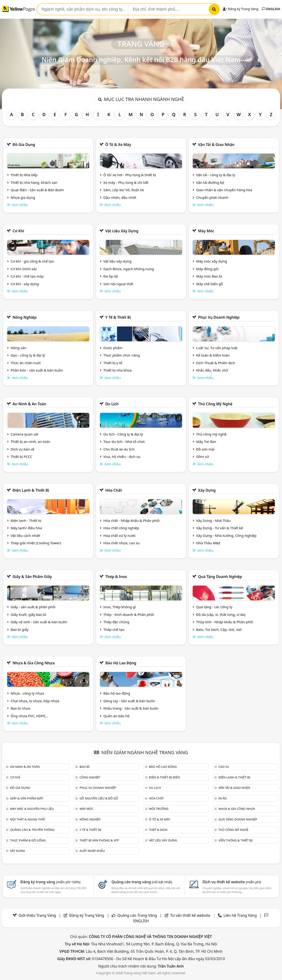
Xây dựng (207, 490)
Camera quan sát (25, 434)
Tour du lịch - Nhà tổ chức (124, 442)
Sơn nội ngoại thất (118, 284)
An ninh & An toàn (29, 404)
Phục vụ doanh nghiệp (219, 317)
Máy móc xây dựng (212, 261)
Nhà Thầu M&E (208, 543)
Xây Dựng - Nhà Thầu (213, 520)
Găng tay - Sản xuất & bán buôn (129, 701)
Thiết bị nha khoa (118, 370)
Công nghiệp (90, 777)
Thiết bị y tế (113, 363)
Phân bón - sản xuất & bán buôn (37, 370)
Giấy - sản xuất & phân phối (33, 607)
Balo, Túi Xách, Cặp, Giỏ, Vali (219, 629)
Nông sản (19, 348)
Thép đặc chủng (116, 622)
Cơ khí (18, 231)
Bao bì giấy (20, 629)
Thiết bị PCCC (21, 457)
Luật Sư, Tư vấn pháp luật (217, 348)
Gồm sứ (203, 457)
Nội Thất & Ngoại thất (28, 819)
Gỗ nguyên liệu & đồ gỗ (99, 798)
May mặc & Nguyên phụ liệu (32, 809)
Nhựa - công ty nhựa (27, 693)
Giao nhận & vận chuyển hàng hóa (224, 190)
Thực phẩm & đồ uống (28, 840)
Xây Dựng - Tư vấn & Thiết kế (220, 528)
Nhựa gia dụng (23, 197)
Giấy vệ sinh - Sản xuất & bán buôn (39, 622)
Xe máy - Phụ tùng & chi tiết (126, 182)
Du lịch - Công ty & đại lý (123, 434)
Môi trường (159, 809)
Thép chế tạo (114, 629)
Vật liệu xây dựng (122, 231)
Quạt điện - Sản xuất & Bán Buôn (37, 190)
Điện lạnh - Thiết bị (26, 520)
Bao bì (85, 767)
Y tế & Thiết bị (118, 317)
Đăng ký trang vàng (50, 882)
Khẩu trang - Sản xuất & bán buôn (131, 708)
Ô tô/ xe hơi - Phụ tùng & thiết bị (130, 175)
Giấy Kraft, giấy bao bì (28, 614)
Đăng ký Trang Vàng (240, 9)
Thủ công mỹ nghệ (215, 404)
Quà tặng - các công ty (214, 607)
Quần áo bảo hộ (116, 716)
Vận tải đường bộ (210, 182)
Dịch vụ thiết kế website (232, 882)
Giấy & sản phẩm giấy (32, 577)
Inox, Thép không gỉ (120, 607)
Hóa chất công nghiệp (121, 528)
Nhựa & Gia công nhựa (34, 663)
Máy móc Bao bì (209, 276)
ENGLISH (271, 9)
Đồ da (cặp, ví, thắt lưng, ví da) (221, 614)
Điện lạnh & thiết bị (31, 490)
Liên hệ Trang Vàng (240, 915)
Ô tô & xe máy (118, 145)
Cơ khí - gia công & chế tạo (32, 261)
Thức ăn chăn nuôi (26, 363)
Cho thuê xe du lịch (119, 449)
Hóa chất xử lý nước (120, 535)
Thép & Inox (116, 577)
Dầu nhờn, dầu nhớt (120, 197)
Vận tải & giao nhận (216, 145)
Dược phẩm (113, 348)
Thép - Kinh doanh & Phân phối (129, 614)
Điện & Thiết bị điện (164, 777)
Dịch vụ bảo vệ (23, 449)
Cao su (224, 767)
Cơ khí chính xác (24, 269)
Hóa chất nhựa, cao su (122, 543)
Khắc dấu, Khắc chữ (212, 370)
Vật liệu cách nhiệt (25, 535)
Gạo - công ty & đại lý (28, 355)
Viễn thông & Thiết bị (235, 840)
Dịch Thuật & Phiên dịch (216, 363)
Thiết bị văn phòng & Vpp (99, 840)
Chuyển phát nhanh (212, 197)
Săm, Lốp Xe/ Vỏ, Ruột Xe (124, 190)
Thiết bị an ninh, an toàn (30, 442)
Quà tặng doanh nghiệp (220, 577)
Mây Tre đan (206, 442)
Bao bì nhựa (20, 708)
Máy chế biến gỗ (209, 284)
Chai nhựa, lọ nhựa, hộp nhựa (35, 701)
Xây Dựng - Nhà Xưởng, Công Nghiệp (226, 535)
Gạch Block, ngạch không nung (129, 269)
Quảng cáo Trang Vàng (137, 915)
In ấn (223, 798)
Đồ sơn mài (205, 449)
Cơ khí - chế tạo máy (27, 276)
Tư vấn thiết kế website (191, 915)
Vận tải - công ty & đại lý (216, 175)
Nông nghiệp (25, 317)
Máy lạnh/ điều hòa (26, 528)
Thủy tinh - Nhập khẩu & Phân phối (225, 622)
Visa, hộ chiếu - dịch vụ (122, 457)
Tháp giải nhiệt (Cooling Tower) (36, 543)
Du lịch (112, 404)
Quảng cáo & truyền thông (32, 830)
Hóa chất (114, 490)
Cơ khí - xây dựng (25, 284)
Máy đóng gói (207, 269)
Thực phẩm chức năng (122, 355)
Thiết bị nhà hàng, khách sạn (34, 182)
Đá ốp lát (111, 276)
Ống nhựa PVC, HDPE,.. (29, 716)
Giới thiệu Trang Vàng (37, 915)
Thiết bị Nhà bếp (24, 175)
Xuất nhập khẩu (92, 851)
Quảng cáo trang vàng (142, 882)
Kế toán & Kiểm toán (213, 355)
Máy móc (206, 231)
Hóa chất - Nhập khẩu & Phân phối (132, 520)
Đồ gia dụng (24, 145)
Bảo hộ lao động (121, 663)
